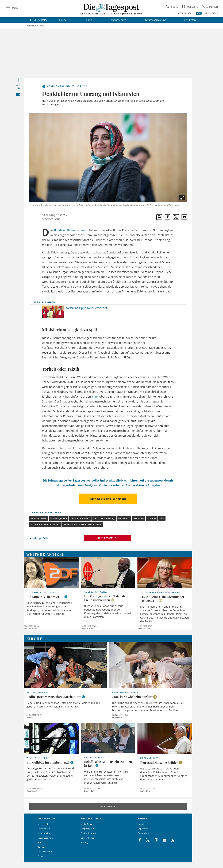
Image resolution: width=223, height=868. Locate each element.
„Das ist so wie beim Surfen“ (132, 697)
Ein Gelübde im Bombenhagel (48, 762)
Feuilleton (190, 20)
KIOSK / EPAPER (185, 13)
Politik (88, 20)
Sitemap (41, 847)
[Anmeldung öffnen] (209, 7)
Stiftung (84, 842)
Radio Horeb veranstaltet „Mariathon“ (54, 697)
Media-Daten (87, 824)
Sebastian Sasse (51, 219)
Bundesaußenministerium (71, 230)
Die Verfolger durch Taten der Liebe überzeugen (106, 598)
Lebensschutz (118, 20)
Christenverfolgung (155, 20)
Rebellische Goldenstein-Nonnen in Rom (108, 764)
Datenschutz (144, 833)
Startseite (31, 26)
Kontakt (142, 824)
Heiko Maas (124, 518)
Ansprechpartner (89, 829)
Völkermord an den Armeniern (45, 524)
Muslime (152, 518)
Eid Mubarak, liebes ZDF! (45, 597)
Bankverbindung (88, 833)
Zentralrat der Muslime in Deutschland (83, 524)
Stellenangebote (45, 852)
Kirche (63, 20)
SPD (162, 518)
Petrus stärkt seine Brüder (159, 763)
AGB (40, 842)
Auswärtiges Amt (59, 518)
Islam (95, 397)
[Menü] (12, 8)
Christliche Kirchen (80, 518)
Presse (41, 856)
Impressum (143, 829)
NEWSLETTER (211, 13)
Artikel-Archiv (44, 833)
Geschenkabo (44, 829)
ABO (199, 13)
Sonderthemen (88, 838)
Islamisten (139, 518)
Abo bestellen (44, 824)
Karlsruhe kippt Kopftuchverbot (86, 308)
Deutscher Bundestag (104, 518)
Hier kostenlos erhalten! (108, 499)
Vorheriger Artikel (39, 538)
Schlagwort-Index (46, 838)
